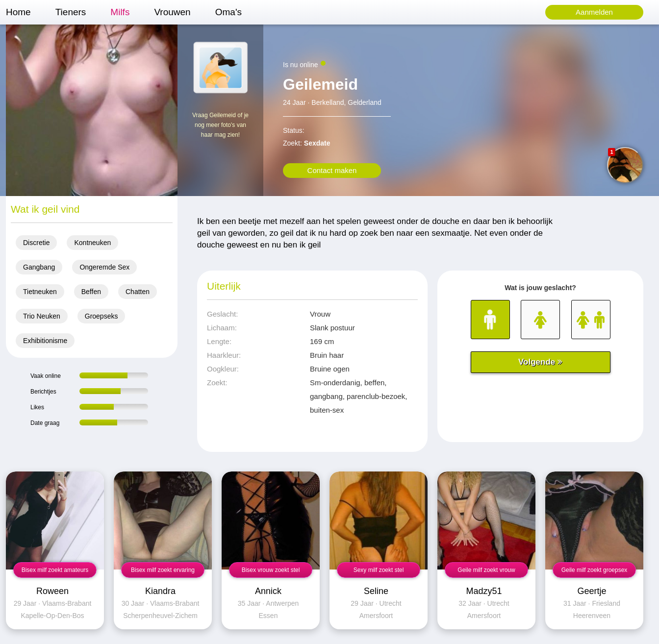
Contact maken (332, 170)
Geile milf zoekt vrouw (486, 570)
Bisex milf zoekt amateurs (55, 570)
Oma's (228, 12)
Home (18, 12)
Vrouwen (172, 12)
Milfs (120, 12)
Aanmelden (594, 12)
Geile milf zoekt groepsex (595, 570)
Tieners (71, 12)
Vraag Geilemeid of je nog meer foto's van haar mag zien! (220, 125)
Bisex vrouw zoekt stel (271, 570)
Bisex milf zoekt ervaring (163, 570)
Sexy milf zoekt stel (379, 570)
